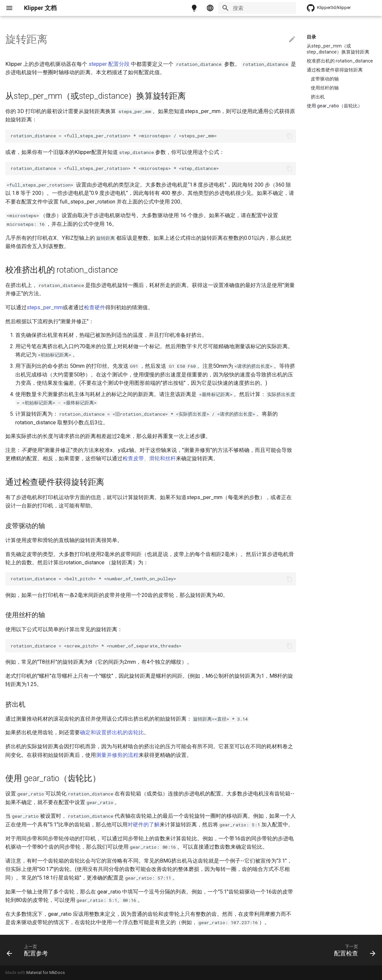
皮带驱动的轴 (325, 79)
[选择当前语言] (210, 8)
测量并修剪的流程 (117, 755)
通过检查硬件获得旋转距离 (335, 70)
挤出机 (318, 97)
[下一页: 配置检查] (353, 950)
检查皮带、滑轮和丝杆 (149, 458)
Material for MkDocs (46, 973)
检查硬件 (95, 307)
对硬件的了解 (144, 825)
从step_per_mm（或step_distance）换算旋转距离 (338, 49)
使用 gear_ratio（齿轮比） (335, 106)
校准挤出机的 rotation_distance (340, 61)
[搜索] (257, 8)
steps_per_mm (45, 307)
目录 (311, 37)
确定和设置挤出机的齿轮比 (112, 732)
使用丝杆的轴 (325, 88)
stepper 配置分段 (109, 64)
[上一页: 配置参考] (29, 950)
